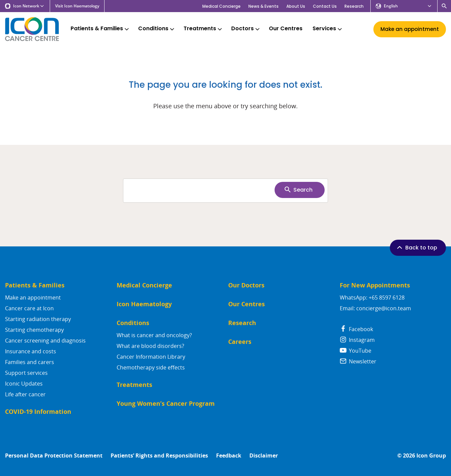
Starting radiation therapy (38, 319)
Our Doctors (246, 285)
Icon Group (431, 456)
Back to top (416, 247)
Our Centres (286, 29)
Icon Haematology (144, 304)
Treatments (203, 29)
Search (298, 190)
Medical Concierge (221, 6)
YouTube (356, 351)
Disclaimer (264, 456)
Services (328, 29)
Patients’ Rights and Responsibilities (159, 456)
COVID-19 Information (38, 412)
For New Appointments (375, 285)
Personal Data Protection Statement (54, 456)
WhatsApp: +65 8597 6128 (372, 297)
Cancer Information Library (151, 357)
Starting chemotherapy (34, 330)
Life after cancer (25, 394)
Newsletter (358, 361)
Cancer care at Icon (29, 308)
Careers (240, 342)
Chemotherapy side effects (151, 367)
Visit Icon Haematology (77, 6)
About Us (296, 6)
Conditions (157, 29)
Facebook (356, 329)
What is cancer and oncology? (154, 335)
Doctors (246, 29)
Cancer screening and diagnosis (45, 341)
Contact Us (325, 6)
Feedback (229, 456)
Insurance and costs (31, 351)
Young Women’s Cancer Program (166, 404)
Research (354, 6)
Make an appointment (33, 297)
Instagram (357, 340)
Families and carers (30, 362)
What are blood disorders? (150, 346)
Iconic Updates (24, 384)
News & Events (263, 6)
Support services (26, 373)
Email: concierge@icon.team (375, 308)
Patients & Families (100, 29)
